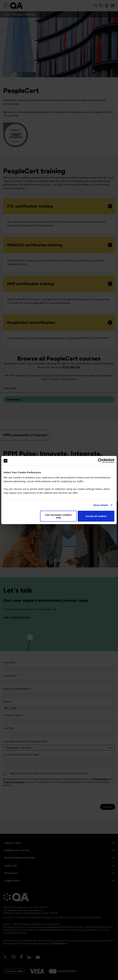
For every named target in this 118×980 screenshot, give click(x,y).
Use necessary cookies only (58, 516)
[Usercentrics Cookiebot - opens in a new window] (100, 461)
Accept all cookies (96, 516)
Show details (101, 505)
